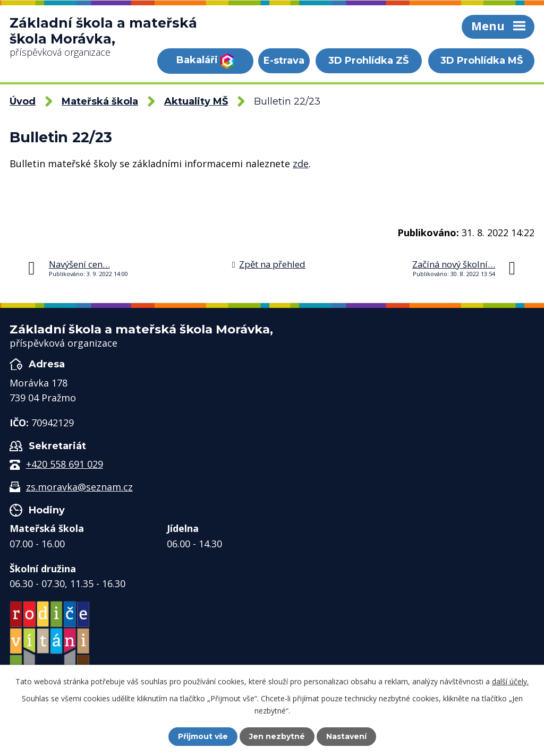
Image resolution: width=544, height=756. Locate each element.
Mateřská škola (100, 101)
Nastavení (346, 736)
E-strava (284, 61)
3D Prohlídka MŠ (482, 61)
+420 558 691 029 (65, 464)
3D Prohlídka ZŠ (368, 61)
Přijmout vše (203, 736)
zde (301, 164)
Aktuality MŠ (196, 101)
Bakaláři (205, 61)
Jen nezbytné (277, 736)
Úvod (23, 101)
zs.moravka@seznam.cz (79, 487)
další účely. (510, 681)
